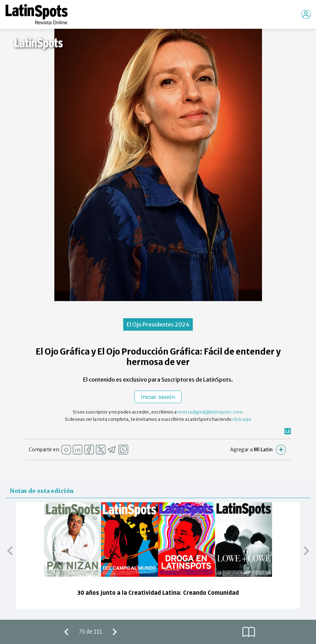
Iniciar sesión (158, 397)
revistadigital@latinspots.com (210, 412)
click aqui (242, 419)
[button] (10, 550)
